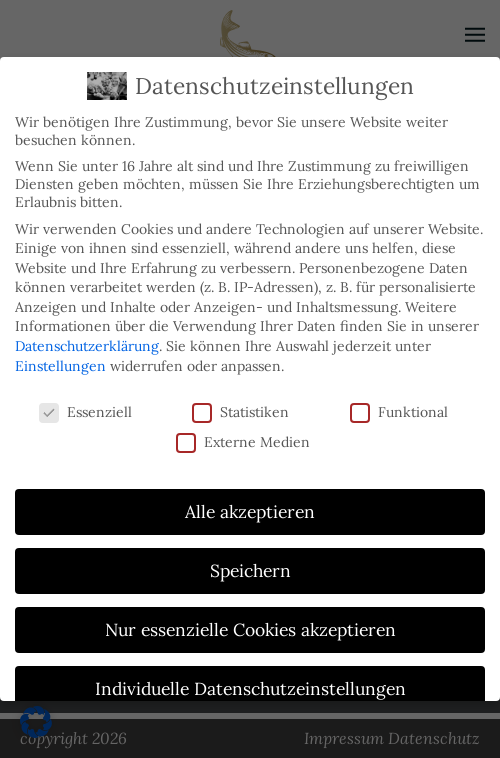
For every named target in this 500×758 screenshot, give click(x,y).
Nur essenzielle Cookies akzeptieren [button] (250, 629)
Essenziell (85, 411)
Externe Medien (243, 441)
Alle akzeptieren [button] (250, 511)
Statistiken (240, 411)
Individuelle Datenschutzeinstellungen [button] (250, 688)
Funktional (399, 411)
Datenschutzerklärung (87, 346)
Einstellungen (60, 365)
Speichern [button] (250, 570)
